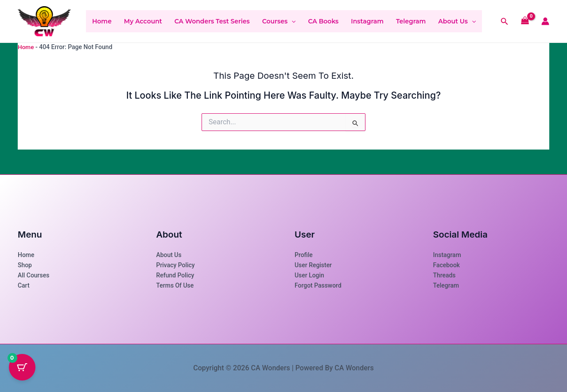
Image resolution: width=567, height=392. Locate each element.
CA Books (323, 21)
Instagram (367, 21)
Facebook (447, 265)
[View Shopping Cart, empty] (525, 21)
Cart (24, 285)
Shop (25, 265)
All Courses (34, 275)
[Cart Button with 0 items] (22, 370)
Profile (304, 255)
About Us (457, 21)
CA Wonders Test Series (212, 21)
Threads (445, 275)
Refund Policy (175, 275)
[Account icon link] (545, 21)
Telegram (411, 21)
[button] (291, 21)
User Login (309, 275)
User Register (313, 265)
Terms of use (175, 285)
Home (102, 21)
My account (143, 21)
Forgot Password (318, 285)
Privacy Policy (176, 265)
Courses (279, 21)
